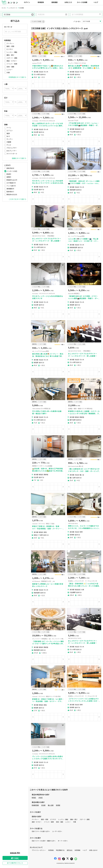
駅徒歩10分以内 (12, 195)
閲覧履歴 (55, 2)
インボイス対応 (12, 171)
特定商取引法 (60, 850)
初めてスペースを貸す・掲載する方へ (44, 841)
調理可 (9, 177)
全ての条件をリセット (15, 863)
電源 (8, 134)
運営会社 (70, 850)
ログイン (27, 2)
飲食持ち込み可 (12, 180)
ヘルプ (96, 2)
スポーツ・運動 (12, 58)
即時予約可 (10, 168)
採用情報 (77, 850)
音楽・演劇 (10, 67)
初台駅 (43, 805)
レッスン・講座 (12, 52)
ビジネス (10, 49)
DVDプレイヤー (12, 151)
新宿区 (34, 798)
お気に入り (68, 2)
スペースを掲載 (82, 2)
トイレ (9, 128)
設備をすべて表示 (19, 158)
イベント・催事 (12, 64)
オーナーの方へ (63, 841)
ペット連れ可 (11, 186)
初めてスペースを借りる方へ (41, 831)
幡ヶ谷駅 (51, 805)
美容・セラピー (12, 61)
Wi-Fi (8, 136)
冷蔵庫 (9, 142)
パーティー (10, 44)
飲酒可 (9, 174)
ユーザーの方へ (57, 831)
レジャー (10, 70)
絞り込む (15, 858)
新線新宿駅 (35, 805)
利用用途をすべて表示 (17, 77)
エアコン (10, 131)
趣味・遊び (10, 55)
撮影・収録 (10, 46)
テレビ (9, 145)
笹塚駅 (58, 805)
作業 (8, 73)
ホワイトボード (12, 154)
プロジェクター (12, 148)
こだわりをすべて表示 (17, 199)
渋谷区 (41, 798)
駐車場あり (10, 192)
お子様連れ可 (11, 183)
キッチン (10, 139)
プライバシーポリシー (39, 850)
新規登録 (41, 2)
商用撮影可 (10, 189)
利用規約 (51, 850)
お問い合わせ (93, 850)
